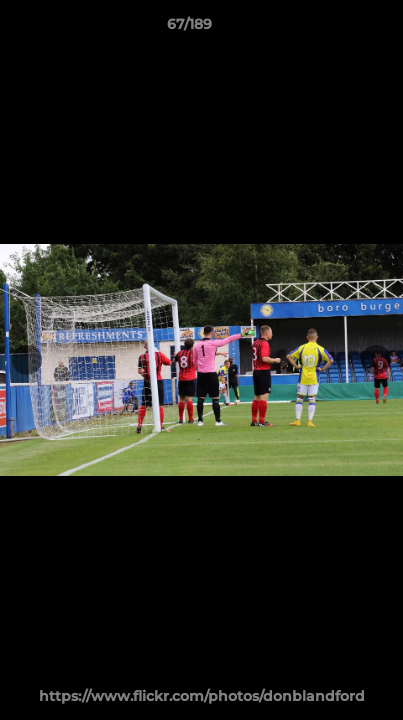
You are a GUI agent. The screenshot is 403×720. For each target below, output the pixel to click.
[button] (331, 29)
